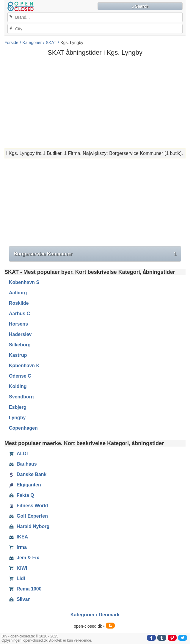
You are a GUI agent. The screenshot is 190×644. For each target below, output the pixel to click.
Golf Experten (28, 516)
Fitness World (29, 506)
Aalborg (18, 293)
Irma (18, 547)
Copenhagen (23, 428)
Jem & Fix (24, 558)
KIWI (18, 568)
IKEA (18, 537)
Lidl (17, 579)
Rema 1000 (25, 589)
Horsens (18, 324)
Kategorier (32, 43)
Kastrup (18, 355)
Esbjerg (18, 407)
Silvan (20, 599)
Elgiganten (25, 485)
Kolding (18, 386)
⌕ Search (140, 6)
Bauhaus (23, 464)
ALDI (18, 454)
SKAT (51, 43)
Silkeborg (20, 345)
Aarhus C (19, 314)
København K (24, 366)
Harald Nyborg (29, 527)
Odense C (20, 376)
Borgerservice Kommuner (95, 254)
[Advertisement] (95, 102)
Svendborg (21, 397)
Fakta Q (22, 495)
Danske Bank (28, 475)
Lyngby (17, 418)
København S (24, 282)
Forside (11, 43)
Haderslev (20, 334)
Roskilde (19, 303)
